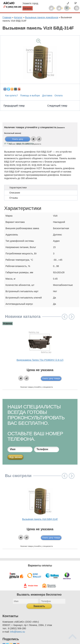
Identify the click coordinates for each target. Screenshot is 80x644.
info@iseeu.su (18, 632)
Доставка (47, 96)
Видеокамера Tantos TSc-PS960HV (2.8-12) (40, 360)
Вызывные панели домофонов (42, 17)
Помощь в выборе (30, 96)
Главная (7, 17)
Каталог (28, 8)
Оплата (58, 96)
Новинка (8, 323)
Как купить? (11, 96)
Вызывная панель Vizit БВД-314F (40, 519)
